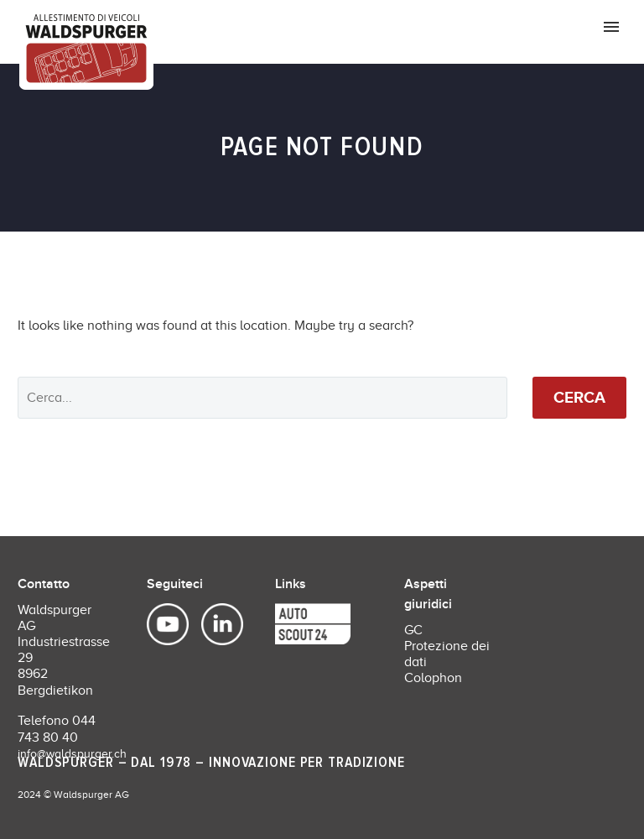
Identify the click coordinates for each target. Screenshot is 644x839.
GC (413, 630)
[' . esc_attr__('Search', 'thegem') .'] (262, 398)
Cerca (579, 397)
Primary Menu (611, 27)
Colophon (433, 678)
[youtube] (170, 625)
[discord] (288, 625)
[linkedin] (214, 625)
